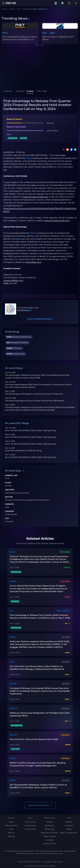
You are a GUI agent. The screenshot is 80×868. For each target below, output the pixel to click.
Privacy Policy (30, 829)
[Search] (69, 3)
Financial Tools (50, 844)
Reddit (69, 829)
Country (10, 511)
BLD (45, 33)
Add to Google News (69, 833)
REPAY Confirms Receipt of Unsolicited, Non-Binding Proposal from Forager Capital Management (38, 764)
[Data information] (24, 471)
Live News (50, 840)
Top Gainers (50, 825)
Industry (10, 490)
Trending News (16, 18)
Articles (50, 822)
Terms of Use (30, 822)
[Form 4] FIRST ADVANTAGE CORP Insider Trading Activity (31, 430)
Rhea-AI (11, 833)
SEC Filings (41, 91)
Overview (7, 91)
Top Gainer (65, 552)
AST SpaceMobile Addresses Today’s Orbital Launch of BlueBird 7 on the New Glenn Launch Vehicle (38, 786)
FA (28, 158)
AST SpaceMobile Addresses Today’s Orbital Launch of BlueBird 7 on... (20, 38)
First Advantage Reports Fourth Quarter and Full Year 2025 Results (34, 401)
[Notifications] (62, 3)
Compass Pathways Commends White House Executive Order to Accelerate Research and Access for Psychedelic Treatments (40, 691)
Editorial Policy (11, 825)
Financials (19, 91)
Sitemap (11, 836)
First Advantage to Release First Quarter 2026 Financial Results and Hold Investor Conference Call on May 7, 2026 (40, 616)
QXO (52, 33)
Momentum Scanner (50, 833)
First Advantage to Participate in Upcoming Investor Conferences (34, 394)
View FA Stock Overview (40, 319)
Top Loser (65, 581)
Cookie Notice (30, 825)
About (11, 822)
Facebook (69, 825)
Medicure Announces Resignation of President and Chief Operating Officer (40, 714)
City (7, 518)
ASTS (5, 33)
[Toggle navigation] (76, 3)
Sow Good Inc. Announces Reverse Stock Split (34, 739)
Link (7, 507)
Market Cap (11, 475)
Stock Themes (50, 836)
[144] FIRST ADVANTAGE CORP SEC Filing (23, 451)
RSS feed (69, 822)
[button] (56, 3)
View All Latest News (40, 805)
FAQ (11, 829)
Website (9, 504)
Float (8, 483)
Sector (9, 497)
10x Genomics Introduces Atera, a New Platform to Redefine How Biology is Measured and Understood (37, 668)
